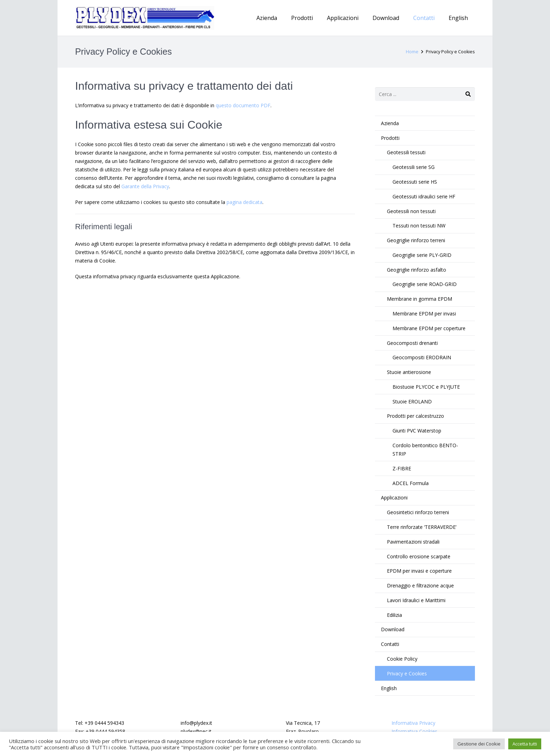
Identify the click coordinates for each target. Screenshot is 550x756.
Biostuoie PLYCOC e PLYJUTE (426, 387)
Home (412, 52)
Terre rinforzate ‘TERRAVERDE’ (422, 527)
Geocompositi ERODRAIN (422, 357)
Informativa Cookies (414, 731)
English (389, 688)
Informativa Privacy (413, 723)
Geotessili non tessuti (411, 211)
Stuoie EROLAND (412, 401)
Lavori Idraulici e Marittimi (416, 600)
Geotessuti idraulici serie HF (424, 196)
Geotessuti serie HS (415, 182)
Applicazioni (394, 498)
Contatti (390, 644)
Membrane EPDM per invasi (424, 314)
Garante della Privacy (145, 186)
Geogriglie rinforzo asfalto (417, 270)
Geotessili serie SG (414, 167)
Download (393, 629)
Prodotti (390, 138)
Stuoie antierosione (409, 372)
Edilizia (394, 615)
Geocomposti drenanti (412, 343)
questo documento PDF (243, 105)
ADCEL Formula (411, 483)
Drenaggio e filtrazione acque (420, 585)
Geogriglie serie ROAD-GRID (425, 284)
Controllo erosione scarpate (419, 556)
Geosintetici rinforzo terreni (418, 512)
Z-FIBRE (402, 468)
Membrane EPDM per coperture (429, 328)
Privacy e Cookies (407, 673)
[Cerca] (468, 94)
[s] (425, 94)
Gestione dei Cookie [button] (479, 744)
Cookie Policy (402, 659)
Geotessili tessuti (406, 152)
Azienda (390, 123)
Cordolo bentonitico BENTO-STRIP (425, 449)
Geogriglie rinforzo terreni (416, 240)
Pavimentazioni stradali (413, 542)
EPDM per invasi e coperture (419, 571)
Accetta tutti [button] (525, 744)
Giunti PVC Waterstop (417, 431)
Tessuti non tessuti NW (419, 226)
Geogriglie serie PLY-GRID (422, 255)
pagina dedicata (244, 202)
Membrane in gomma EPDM (420, 299)
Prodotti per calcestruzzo (415, 416)
